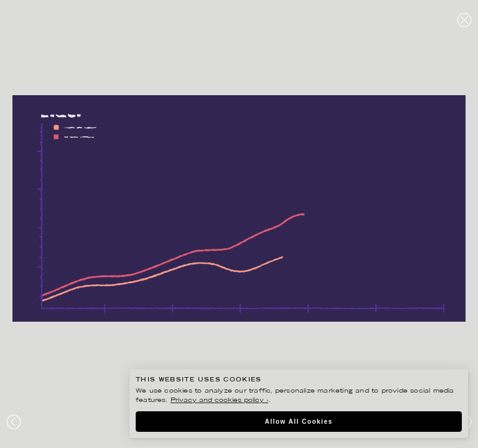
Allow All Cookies (298, 422)
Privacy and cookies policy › (219, 400)
